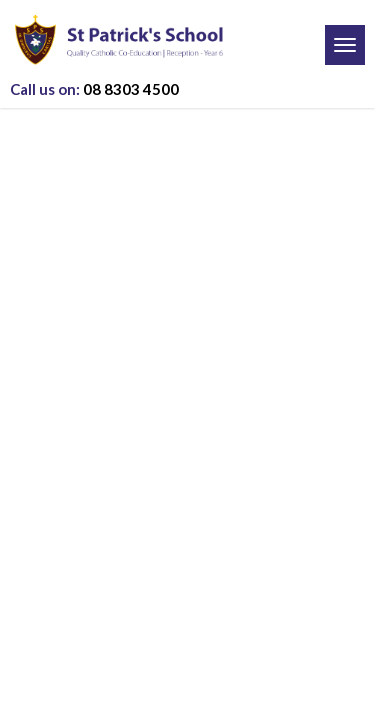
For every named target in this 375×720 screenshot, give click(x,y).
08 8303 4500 (94, 89)
